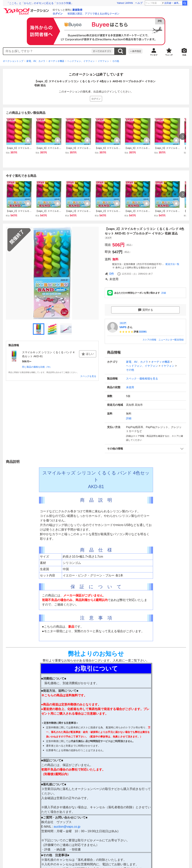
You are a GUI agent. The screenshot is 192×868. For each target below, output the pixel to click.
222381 (143, 332)
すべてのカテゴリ (102, 51)
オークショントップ (13, 61)
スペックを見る (88, 376)
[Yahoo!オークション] (27, 9)
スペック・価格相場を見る (142, 379)
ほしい (88, 354)
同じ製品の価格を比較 (37, 367)
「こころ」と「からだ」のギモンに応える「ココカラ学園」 (40, 3)
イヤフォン (103, 61)
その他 (116, 61)
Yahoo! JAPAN (125, 3)
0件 (112, 274)
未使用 (130, 387)
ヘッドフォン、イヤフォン (81, 61)
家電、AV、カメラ (36, 61)
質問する (145, 310)
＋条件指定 (136, 51)
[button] (145, 449)
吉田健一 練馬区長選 (172, 3)
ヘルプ (139, 3)
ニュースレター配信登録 (171, 340)
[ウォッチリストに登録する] (28, 140)
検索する (120, 51)
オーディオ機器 (56, 61)
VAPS (123, 327)
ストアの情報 (149, 340)
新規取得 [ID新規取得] (77, 10)
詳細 (164, 293)
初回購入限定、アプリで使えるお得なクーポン (93, 14)
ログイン (58, 14)
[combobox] (47, 51)
